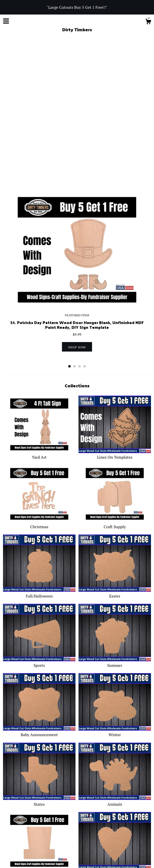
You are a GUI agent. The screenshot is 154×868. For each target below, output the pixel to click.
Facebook (31, 828)
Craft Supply (115, 378)
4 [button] (85, 220)
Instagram (51, 828)
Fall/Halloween (39, 447)
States (39, 655)
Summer (115, 516)
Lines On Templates (115, 308)
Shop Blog (11, 828)
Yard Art (39, 308)
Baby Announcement (39, 586)
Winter (115, 586)
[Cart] (148, 22)
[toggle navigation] (6, 21)
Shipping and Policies (59, 810)
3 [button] (80, 220)
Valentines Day (115, 725)
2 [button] (74, 220)
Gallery (107, 810)
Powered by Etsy (16, 859)
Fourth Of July (39, 725)
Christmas (39, 378)
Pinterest (70, 828)
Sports (39, 516)
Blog (19, 810)
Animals (115, 655)
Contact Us (88, 810)
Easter (115, 447)
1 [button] (69, 220)
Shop (7, 810)
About (32, 810)
